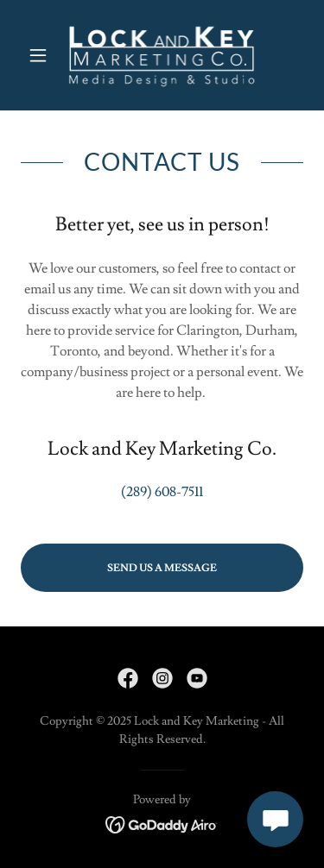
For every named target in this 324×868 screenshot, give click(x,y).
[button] (42, 55)
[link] (162, 55)
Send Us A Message (162, 568)
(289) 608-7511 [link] (162, 492)
